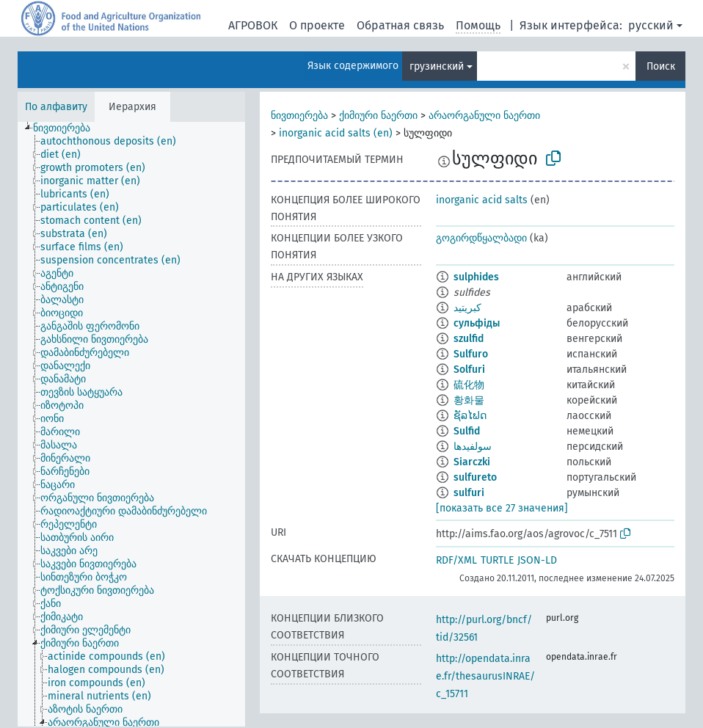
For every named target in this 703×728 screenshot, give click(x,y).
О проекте (317, 25)
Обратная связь (400, 25)
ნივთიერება (299, 116)
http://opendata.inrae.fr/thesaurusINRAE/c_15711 (485, 676)
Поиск (661, 66)
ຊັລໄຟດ (470, 416)
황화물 (469, 400)
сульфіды (477, 323)
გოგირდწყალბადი (481, 238)
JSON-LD (537, 560)
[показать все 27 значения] (502, 508)
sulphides (476, 277)
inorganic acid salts (482, 200)
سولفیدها (473, 447)
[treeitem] (68, 128)
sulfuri (469, 493)
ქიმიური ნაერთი (378, 116)
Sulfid (467, 431)
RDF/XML (456, 560)
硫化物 (469, 385)
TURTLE (497, 560)
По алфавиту (56, 107)
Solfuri (469, 370)
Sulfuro (471, 354)
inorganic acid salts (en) (336, 133)
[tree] (131, 424)
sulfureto (475, 477)
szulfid (469, 339)
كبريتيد (467, 308)
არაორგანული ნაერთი (484, 116)
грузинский (437, 66)
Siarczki (472, 462)
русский (651, 25)
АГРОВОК (253, 25)
